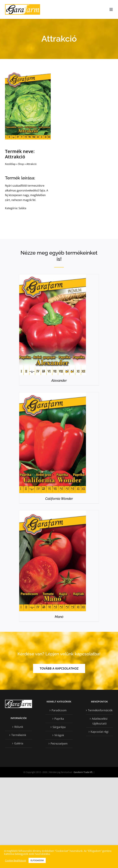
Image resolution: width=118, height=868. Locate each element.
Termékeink (19, 735)
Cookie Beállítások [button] (16, 860)
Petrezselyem (59, 744)
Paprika (59, 719)
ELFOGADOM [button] (37, 860)
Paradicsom (59, 710)
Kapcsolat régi (100, 732)
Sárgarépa (59, 727)
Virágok (59, 735)
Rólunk (19, 727)
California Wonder (59, 499)
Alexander (59, 381)
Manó (59, 617)
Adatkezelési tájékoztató (100, 721)
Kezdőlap (10, 164)
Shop (21, 164)
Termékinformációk (100, 710)
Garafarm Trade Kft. (83, 772)
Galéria (19, 743)
